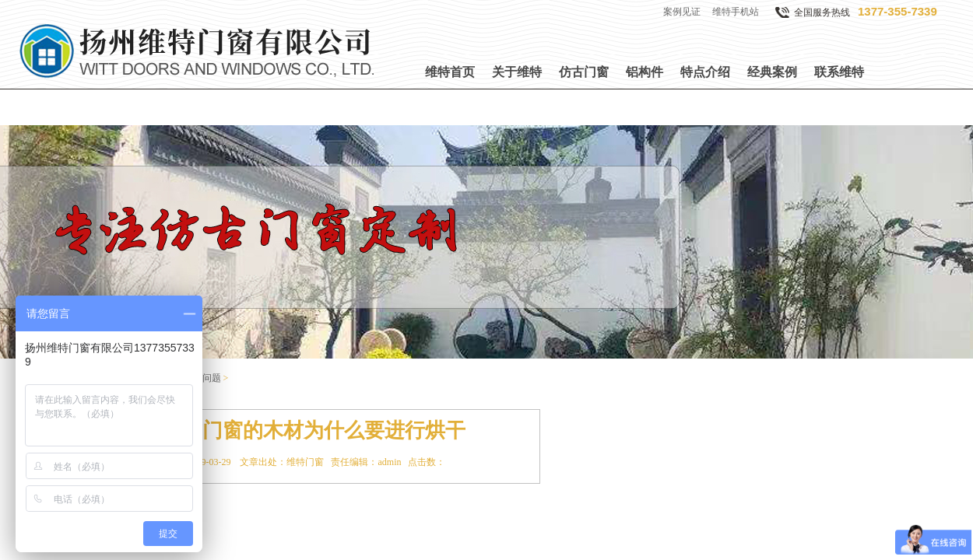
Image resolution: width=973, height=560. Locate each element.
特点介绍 (705, 72)
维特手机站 (736, 12)
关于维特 (517, 72)
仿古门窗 (584, 72)
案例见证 (682, 12)
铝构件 (645, 72)
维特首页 (450, 72)
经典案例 (772, 72)
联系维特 (839, 72)
